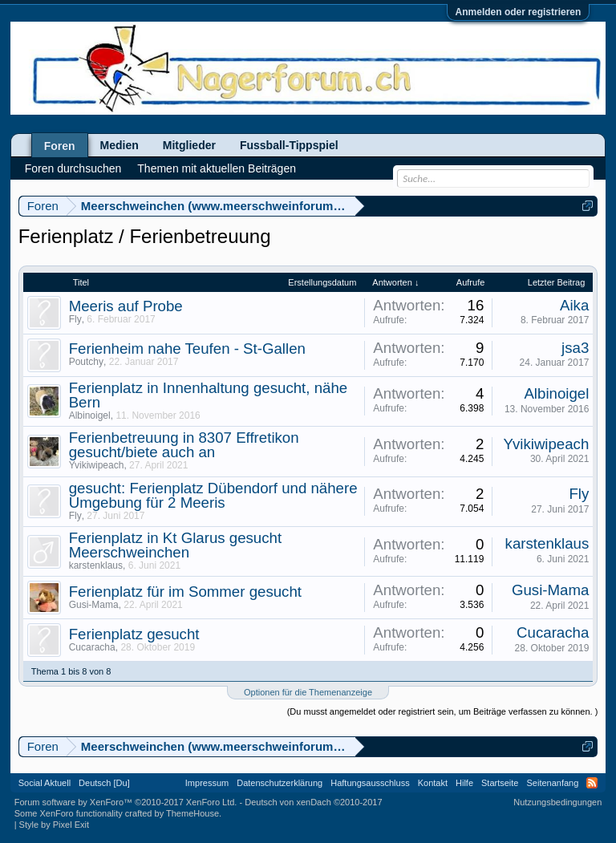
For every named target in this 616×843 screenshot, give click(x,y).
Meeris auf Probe (126, 306)
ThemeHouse (192, 813)
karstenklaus (96, 565)
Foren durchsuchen (73, 168)
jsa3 (575, 348)
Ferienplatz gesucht (134, 634)
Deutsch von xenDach (313, 802)
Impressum (207, 783)
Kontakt (433, 783)
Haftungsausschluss (370, 783)
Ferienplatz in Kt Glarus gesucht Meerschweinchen (175, 545)
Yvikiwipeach (97, 465)
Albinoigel (90, 415)
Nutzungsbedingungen (557, 802)
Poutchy (86, 362)
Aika (574, 305)
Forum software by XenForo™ (126, 802)
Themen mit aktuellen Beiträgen (217, 168)
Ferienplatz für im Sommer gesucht (185, 592)
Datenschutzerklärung (280, 783)
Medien (120, 145)
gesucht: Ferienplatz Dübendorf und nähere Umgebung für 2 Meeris (213, 495)
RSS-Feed (592, 783)
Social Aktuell (45, 783)
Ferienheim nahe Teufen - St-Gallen (187, 349)
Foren (60, 146)
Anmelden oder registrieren (519, 12)
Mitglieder (189, 145)
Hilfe (464, 783)
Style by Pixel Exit (54, 825)
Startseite (500, 783)
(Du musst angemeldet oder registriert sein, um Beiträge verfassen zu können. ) (443, 711)
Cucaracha (92, 647)
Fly (75, 319)
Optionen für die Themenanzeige (308, 692)
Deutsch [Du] (104, 783)
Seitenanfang (552, 783)
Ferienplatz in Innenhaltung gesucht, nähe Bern (208, 395)
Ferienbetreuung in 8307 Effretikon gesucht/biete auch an (184, 445)
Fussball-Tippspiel (289, 145)
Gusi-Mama (94, 605)
